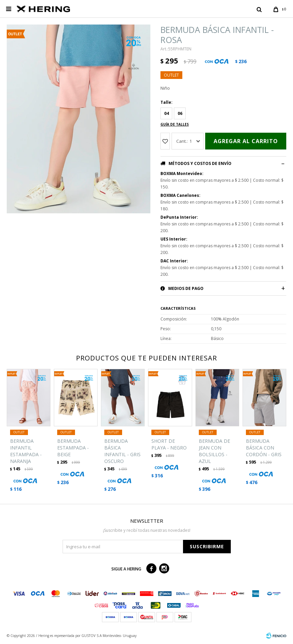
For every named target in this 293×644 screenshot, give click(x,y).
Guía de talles (175, 124)
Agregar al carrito (246, 141)
